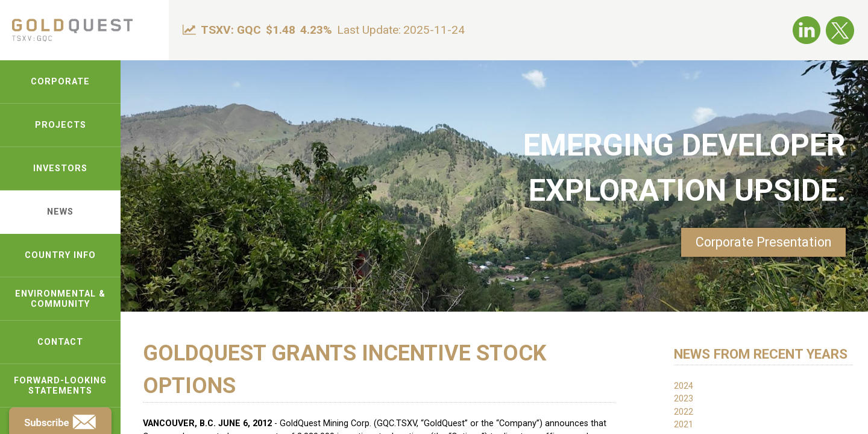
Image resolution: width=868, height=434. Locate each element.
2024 (684, 386)
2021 (684, 425)
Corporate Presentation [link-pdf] (763, 242)
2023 (684, 399)
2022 (684, 412)
